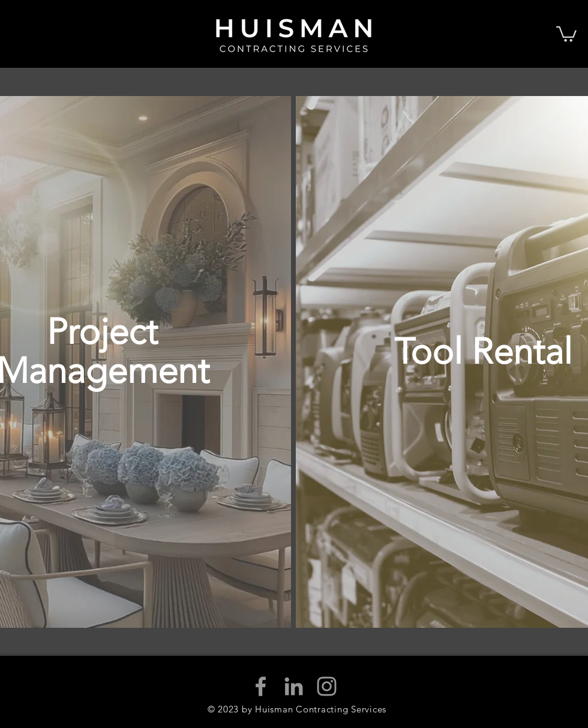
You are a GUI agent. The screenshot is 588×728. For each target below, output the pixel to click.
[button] (566, 33)
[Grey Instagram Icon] (327, 686)
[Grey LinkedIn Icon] (294, 686)
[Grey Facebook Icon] (261, 686)
